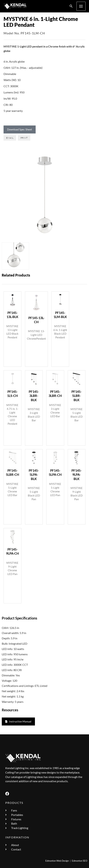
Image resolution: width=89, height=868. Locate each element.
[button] (71, 6)
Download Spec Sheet (20, 129)
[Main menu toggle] (81, 6)
